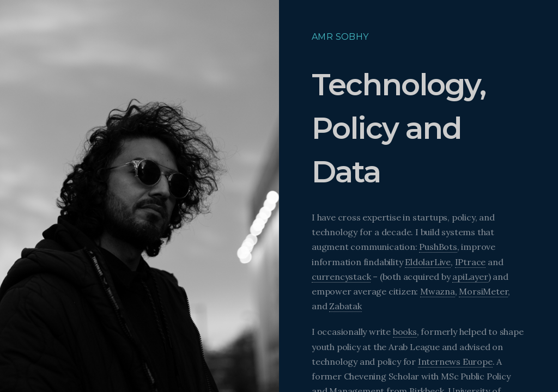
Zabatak (345, 306)
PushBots (438, 247)
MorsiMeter (483, 291)
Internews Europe (455, 362)
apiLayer (470, 277)
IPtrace (471, 262)
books (405, 332)
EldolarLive (428, 262)
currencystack (341, 277)
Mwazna (438, 291)
